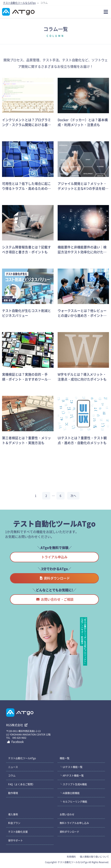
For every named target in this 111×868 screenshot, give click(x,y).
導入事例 (13, 814)
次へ (73, 496)
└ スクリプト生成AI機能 (73, 784)
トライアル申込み (54, 557)
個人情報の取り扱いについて (94, 857)
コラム (12, 775)
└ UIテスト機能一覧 (71, 767)
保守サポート (15, 840)
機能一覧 (65, 758)
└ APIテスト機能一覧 (72, 775)
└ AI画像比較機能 (70, 793)
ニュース (13, 767)
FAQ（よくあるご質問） (21, 784)
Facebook (15, 742)
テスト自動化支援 (18, 832)
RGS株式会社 (17, 725)
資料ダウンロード (55, 578)
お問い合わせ (67, 814)
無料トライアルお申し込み (74, 823)
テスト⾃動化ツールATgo (22, 758)
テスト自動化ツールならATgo (19, 3)
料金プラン (14, 823)
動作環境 (13, 793)
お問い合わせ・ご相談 (55, 599)
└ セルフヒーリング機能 (73, 802)
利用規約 (71, 857)
